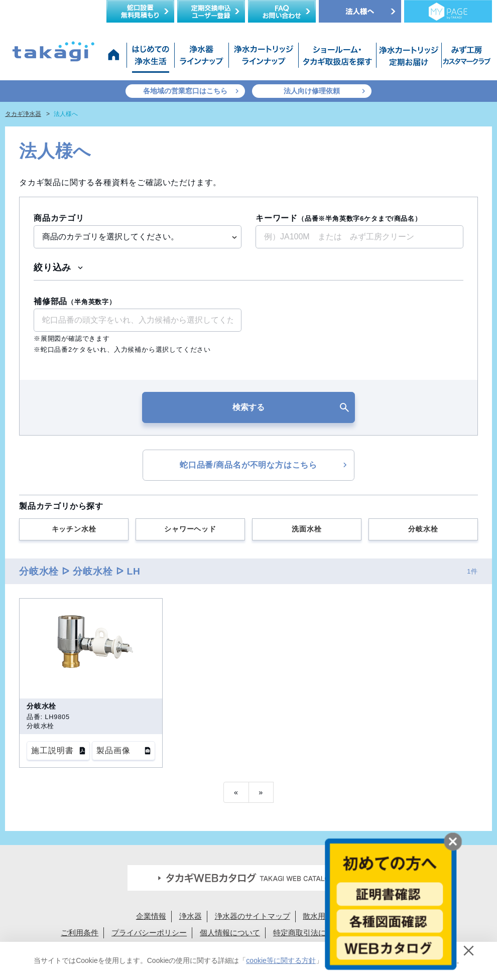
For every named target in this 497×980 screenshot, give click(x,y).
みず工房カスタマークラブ (465, 58)
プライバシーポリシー (149, 933)
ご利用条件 (80, 933)
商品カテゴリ (59, 218)
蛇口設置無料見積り (140, 11)
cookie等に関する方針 (281, 960)
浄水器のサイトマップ (253, 916)
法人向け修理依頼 (312, 91)
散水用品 (318, 916)
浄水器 (191, 916)
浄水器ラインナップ (201, 58)
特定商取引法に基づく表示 (318, 933)
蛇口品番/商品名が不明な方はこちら (248, 465)
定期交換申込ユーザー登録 (211, 11)
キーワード (339, 218)
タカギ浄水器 (23, 114)
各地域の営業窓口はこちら (185, 91)
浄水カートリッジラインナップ (263, 58)
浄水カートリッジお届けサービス (408, 58)
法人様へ (360, 11)
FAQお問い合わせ (282, 11)
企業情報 (151, 916)
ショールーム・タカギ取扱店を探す (337, 58)
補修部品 (75, 301)
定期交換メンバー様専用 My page (448, 11)
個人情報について (230, 933)
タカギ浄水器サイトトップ (115, 58)
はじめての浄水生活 (150, 58)
